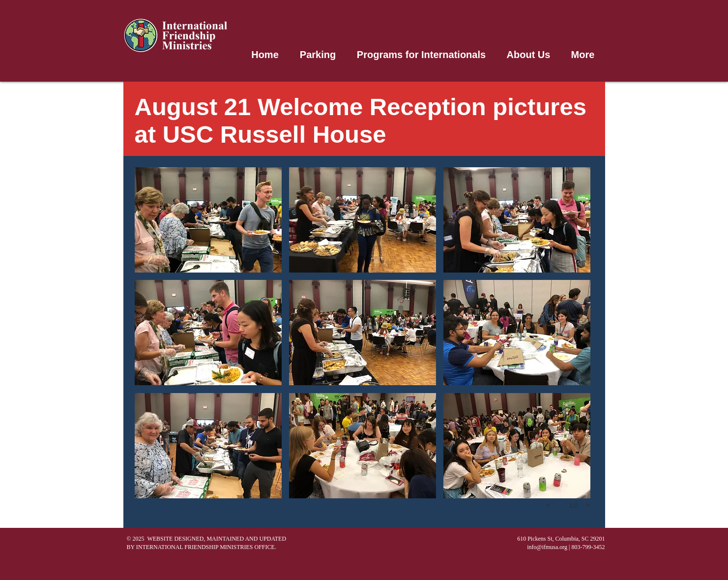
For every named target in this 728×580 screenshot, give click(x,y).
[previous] (549, 505)
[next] (588, 505)
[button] (208, 220)
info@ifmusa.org (547, 547)
